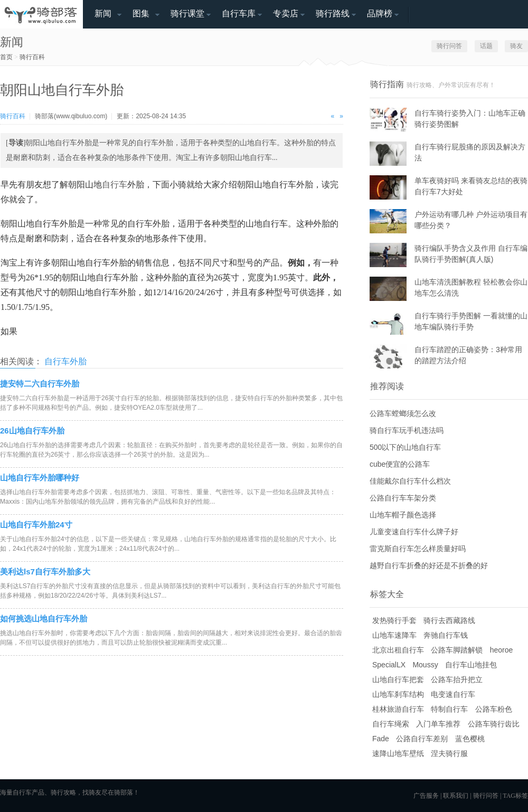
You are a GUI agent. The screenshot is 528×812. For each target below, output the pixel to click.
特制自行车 (449, 709)
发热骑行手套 (394, 620)
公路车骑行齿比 (494, 724)
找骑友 (92, 792)
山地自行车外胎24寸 (36, 525)
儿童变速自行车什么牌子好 (414, 532)
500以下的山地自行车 (405, 447)
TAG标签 (515, 796)
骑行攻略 (63, 792)
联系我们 (456, 796)
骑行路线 (333, 13)
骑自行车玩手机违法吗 (407, 430)
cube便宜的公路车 (400, 464)
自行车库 (239, 13)
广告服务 (426, 796)
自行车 (115, 185)
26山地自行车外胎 (32, 431)
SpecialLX (389, 665)
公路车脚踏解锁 (457, 650)
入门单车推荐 (438, 724)
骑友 (516, 46)
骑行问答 (449, 46)
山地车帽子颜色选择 (403, 515)
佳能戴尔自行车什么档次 (410, 481)
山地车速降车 (394, 635)
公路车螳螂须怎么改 (403, 413)
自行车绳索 (391, 724)
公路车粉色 (494, 709)
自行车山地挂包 (471, 665)
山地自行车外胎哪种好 (40, 478)
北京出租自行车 (398, 650)
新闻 (103, 13)
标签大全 (387, 594)
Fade (381, 739)
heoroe (502, 650)
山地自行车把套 (398, 679)
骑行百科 (32, 57)
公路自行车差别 (422, 739)
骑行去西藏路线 (449, 620)
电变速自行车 (453, 694)
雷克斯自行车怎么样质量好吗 (418, 549)
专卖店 (286, 13)
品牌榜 (380, 13)
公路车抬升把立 (457, 679)
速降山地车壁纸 (398, 753)
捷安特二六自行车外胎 (40, 384)
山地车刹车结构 (398, 694)
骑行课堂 (187, 13)
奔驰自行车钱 (446, 635)
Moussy (425, 665)
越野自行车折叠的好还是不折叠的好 (429, 565)
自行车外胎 (65, 361)
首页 (6, 57)
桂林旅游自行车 (398, 709)
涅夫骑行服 (449, 753)
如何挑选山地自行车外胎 (44, 619)
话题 (486, 46)
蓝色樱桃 (470, 739)
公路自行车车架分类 (403, 498)
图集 (141, 13)
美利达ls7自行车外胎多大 (45, 572)
